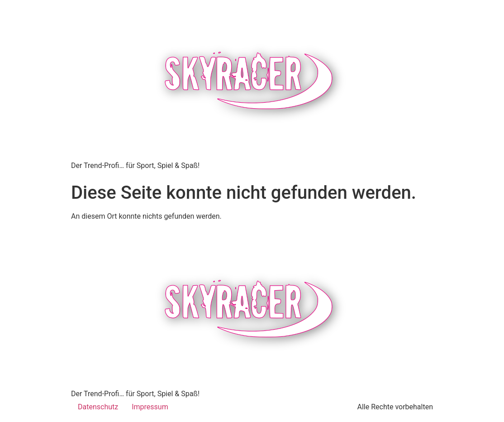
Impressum (150, 407)
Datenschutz (98, 407)
